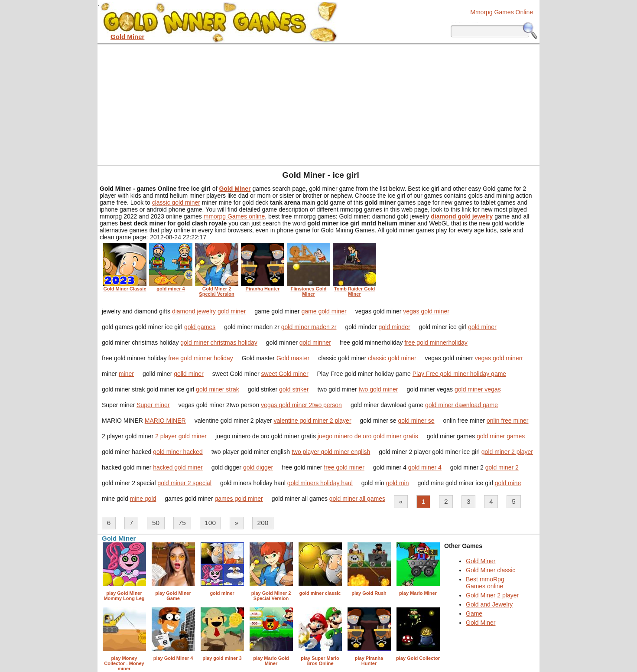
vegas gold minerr (499, 358)
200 (263, 523)
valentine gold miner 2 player (313, 421)
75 (182, 523)
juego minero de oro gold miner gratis (368, 436)
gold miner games (501, 436)
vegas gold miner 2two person (301, 405)
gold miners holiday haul (320, 483)
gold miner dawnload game (461, 405)
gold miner (482, 327)
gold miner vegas (478, 389)
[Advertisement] (318, 104)
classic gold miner (176, 202)
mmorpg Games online (234, 216)
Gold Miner (481, 561)
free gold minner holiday (200, 358)
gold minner (315, 343)
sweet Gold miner (285, 374)
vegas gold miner (426, 311)
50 (156, 523)
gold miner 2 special (184, 483)
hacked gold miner (178, 467)
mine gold (143, 499)
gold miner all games (357, 499)
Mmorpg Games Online (502, 12)
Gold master (293, 358)
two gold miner (378, 389)
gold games (200, 327)
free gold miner (344, 467)
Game (474, 613)
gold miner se (416, 421)
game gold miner (324, 311)
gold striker (294, 389)
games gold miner (239, 499)
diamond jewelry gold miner (209, 311)
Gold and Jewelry (489, 604)
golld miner (188, 374)
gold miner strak (218, 389)
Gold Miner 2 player (492, 595)
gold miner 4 (425, 467)
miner (126, 374)
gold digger (258, 467)
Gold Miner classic (491, 570)
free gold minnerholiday (436, 343)
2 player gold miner (181, 436)
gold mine (508, 483)
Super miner (153, 405)
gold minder (394, 327)
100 (210, 523)
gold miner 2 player (507, 452)
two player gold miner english (331, 452)
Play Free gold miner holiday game (459, 374)
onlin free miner (508, 421)
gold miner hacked (178, 452)
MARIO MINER (165, 421)
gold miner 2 (502, 467)
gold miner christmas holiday (219, 343)
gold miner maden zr (309, 327)
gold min (398, 483)
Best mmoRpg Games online (485, 583)
